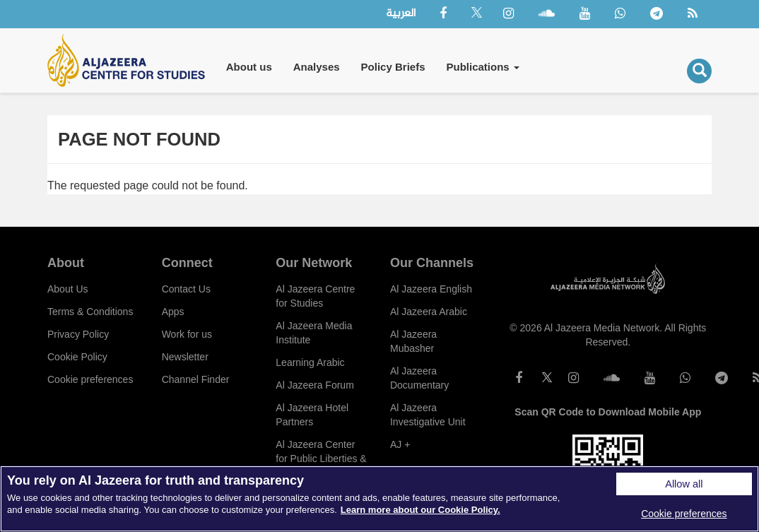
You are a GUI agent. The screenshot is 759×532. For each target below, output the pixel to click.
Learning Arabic (310, 362)
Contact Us (186, 289)
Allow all (684, 484)
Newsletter (185, 357)
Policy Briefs (393, 67)
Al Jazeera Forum (314, 385)
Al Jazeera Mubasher (413, 341)
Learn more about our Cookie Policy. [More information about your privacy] (420, 510)
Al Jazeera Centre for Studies (315, 296)
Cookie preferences (90, 379)
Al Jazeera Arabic (429, 312)
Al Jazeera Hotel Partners (312, 415)
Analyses (317, 67)
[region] (379, 499)
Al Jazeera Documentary (419, 378)
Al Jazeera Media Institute (314, 333)
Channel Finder (196, 379)
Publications (482, 67)
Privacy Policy (78, 334)
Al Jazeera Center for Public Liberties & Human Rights (321, 459)
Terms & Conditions (90, 312)
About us (249, 67)
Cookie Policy (77, 357)
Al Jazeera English (431, 289)
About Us (68, 289)
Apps (173, 312)
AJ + (400, 444)
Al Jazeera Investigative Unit (428, 415)
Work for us (187, 334)
